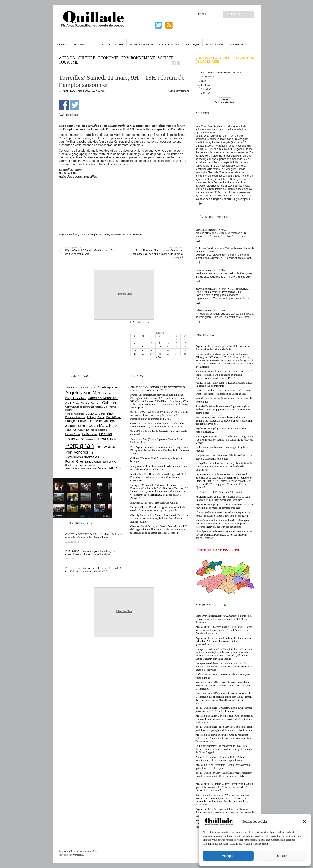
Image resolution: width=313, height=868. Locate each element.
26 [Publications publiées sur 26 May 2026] (143, 354)
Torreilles (138, 234)
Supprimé (206, 89)
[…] (198, 203)
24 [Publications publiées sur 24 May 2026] (185, 350)
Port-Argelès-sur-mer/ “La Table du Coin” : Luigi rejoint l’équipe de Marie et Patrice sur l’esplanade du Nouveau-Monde (225, 440)
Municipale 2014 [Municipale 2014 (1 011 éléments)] (97, 439)
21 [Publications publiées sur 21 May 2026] (160, 350)
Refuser (281, 856)
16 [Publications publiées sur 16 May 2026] (176, 347)
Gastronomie (169, 45)
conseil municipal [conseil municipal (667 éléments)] (75, 414)
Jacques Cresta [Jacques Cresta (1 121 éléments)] (76, 426)
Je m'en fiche (208, 76)
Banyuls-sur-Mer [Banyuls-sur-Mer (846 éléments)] (76, 398)
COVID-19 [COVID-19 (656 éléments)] (91, 414)
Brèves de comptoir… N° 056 (211, 310)
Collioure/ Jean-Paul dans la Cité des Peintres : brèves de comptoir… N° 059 (225, 250)
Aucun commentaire (179, 91)
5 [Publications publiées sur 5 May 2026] (143, 343)
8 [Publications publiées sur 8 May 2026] (168, 343)
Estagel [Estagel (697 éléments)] (91, 417)
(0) (202, 203)
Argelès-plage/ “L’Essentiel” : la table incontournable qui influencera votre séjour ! (223, 766)
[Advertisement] (124, 190)
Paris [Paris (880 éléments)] (113, 439)
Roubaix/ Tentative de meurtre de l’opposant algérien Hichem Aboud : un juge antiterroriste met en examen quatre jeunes (223, 410)
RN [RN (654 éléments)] (103, 458)
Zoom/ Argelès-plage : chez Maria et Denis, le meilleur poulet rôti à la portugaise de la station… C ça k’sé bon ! (225, 728)
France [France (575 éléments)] (101, 417)
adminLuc (69, 91)
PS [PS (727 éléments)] (92, 453)
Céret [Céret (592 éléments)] (102, 414)
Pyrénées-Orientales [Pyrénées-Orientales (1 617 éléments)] (82, 457)
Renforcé (206, 85)
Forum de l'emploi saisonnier (94, 234)
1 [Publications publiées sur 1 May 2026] (168, 339)
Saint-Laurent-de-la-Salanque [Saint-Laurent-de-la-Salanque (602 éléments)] (81, 468)
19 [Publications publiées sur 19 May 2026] (143, 350)
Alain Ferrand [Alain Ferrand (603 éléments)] (72, 388)
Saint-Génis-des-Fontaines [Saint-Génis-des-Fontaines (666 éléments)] (80, 465)
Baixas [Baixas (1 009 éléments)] (107, 393)
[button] (304, 821)
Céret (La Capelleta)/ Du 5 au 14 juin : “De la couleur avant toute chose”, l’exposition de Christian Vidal (223, 392)
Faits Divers (214, 45)
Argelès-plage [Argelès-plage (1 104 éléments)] (107, 387)
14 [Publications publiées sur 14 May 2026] (160, 347)
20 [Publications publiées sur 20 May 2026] (151, 350)
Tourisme (237, 45)
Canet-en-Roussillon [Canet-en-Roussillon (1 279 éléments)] (103, 398)
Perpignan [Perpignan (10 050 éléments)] (80, 446)
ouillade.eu (73, 852)
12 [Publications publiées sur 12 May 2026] (143, 347)
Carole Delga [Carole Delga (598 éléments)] (72, 403)
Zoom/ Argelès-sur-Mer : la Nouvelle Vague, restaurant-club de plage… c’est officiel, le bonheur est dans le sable (224, 776)
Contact (201, 14)
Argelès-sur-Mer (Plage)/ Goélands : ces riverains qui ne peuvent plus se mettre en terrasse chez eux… (225, 506)
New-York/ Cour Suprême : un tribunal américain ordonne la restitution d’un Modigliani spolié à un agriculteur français (221, 129)
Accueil (61, 45)
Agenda (79, 45)
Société (166, 58)
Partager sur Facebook (64, 105)
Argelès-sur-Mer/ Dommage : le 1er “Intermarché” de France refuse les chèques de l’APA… (223, 348)
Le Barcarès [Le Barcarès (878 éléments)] (90, 434)
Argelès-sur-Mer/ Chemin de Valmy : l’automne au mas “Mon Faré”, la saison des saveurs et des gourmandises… (224, 641)
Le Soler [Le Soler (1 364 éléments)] (106, 434)
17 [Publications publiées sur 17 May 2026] (185, 347)
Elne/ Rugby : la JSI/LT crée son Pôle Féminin (219, 492)
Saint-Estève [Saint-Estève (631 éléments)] (109, 462)
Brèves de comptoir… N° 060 (211, 230)
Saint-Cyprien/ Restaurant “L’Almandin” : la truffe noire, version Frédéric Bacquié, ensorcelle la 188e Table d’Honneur (225, 619)
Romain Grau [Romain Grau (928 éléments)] (74, 461)
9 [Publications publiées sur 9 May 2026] (176, 343)
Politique (192, 45)
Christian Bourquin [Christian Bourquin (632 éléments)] (91, 403)
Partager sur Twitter (75, 105)
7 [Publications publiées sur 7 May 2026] (160, 343)
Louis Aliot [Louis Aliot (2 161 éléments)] (75, 439)
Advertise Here (124, 294)
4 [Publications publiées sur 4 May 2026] (135, 343)
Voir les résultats (225, 102)
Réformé (206, 94)
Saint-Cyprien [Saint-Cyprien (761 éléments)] (93, 462)
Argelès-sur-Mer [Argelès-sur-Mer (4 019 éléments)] (83, 393)
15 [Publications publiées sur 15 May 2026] (168, 347)
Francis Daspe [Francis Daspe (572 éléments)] (114, 417)
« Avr (159, 357)
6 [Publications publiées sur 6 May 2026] (151, 343)
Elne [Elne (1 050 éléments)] (109, 414)
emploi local (72, 234)
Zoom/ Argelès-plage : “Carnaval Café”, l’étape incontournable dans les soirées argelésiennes (220, 759)
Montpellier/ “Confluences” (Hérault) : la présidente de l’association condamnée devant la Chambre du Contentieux (224, 467)
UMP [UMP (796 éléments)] (111, 468)
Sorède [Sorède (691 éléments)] (102, 468)
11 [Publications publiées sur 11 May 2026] (135, 347)
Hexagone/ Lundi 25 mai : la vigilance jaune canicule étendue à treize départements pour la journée (223, 498)
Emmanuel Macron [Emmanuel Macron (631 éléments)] (75, 417)
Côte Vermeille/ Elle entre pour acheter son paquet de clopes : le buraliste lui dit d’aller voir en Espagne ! (223, 514)
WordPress (78, 855)
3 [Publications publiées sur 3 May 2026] (185, 339)
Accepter (228, 856)
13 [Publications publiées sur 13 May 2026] (151, 347)
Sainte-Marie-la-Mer (121, 234)
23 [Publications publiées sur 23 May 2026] (176, 350)
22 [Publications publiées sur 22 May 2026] (168, 350)
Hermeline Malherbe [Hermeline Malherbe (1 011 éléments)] (102, 421)
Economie (116, 45)
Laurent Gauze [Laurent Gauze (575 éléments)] (73, 434)
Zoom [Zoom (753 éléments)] (119, 468)
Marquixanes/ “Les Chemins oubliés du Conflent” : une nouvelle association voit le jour (224, 457)
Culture (97, 45)
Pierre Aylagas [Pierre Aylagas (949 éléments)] (105, 447)
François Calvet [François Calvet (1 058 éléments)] (76, 421)
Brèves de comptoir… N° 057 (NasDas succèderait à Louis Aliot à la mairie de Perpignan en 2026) (223, 290)
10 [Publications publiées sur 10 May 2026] (185, 343)
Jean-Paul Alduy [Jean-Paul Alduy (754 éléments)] (75, 430)
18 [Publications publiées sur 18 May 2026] (135, 350)
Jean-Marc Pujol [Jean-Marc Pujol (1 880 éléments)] (103, 425)
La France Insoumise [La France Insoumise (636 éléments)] (97, 430)
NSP (203, 81)
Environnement (141, 45)
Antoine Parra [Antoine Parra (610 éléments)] (88, 388)
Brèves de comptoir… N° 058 (211, 270)
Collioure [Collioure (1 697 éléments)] (110, 403)
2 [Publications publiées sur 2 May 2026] (176, 339)
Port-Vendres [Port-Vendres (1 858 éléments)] (77, 452)
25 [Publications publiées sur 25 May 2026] (135, 354)
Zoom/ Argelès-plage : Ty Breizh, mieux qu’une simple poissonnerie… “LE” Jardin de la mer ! (224, 709)
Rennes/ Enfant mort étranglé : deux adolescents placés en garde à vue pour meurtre (224, 384)
